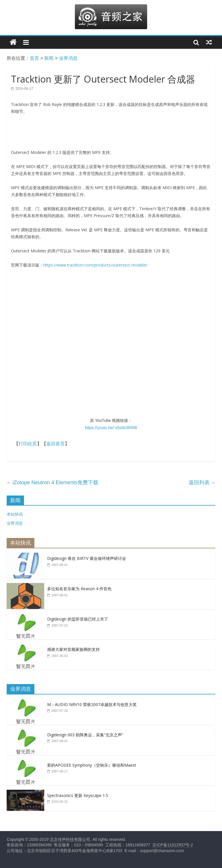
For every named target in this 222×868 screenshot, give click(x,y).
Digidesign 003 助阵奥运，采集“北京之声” (85, 735)
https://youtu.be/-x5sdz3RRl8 (111, 428)
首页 (34, 58)
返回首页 (55, 444)
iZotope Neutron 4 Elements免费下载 (55, 483)
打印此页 (28, 444)
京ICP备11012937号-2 (173, 845)
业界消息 (68, 58)
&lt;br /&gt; (111, 345)
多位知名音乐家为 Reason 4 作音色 (79, 589)
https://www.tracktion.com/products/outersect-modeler (95, 265)
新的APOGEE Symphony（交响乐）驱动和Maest (92, 765)
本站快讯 (15, 514)
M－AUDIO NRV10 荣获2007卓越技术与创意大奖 (92, 704)
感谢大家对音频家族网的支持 (73, 649)
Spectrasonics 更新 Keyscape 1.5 (78, 795)
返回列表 (199, 483)
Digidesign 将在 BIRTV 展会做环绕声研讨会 (87, 558)
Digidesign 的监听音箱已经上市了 (78, 619)
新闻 (49, 58)
